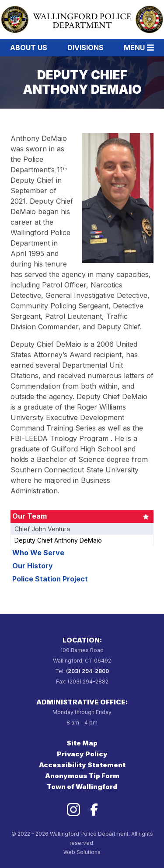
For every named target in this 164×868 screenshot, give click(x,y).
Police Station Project (50, 579)
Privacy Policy (82, 754)
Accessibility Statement (82, 765)
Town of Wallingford (82, 787)
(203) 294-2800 (87, 671)
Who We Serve (38, 553)
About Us (29, 48)
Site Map (82, 743)
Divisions (85, 48)
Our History (33, 566)
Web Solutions (82, 852)
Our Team (30, 516)
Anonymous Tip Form (82, 776)
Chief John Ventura (42, 529)
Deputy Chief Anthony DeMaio (58, 540)
